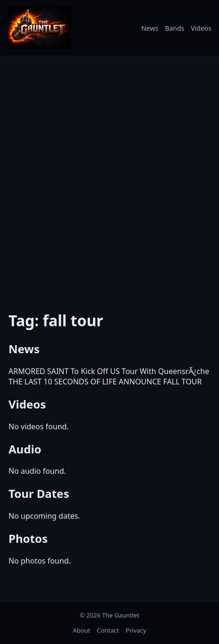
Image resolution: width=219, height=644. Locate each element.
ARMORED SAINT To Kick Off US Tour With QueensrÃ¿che (109, 371)
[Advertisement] (109, 177)
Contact (108, 630)
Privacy (136, 630)
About (81, 630)
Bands (174, 28)
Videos (201, 28)
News (150, 28)
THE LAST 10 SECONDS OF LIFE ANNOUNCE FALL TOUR (105, 382)
